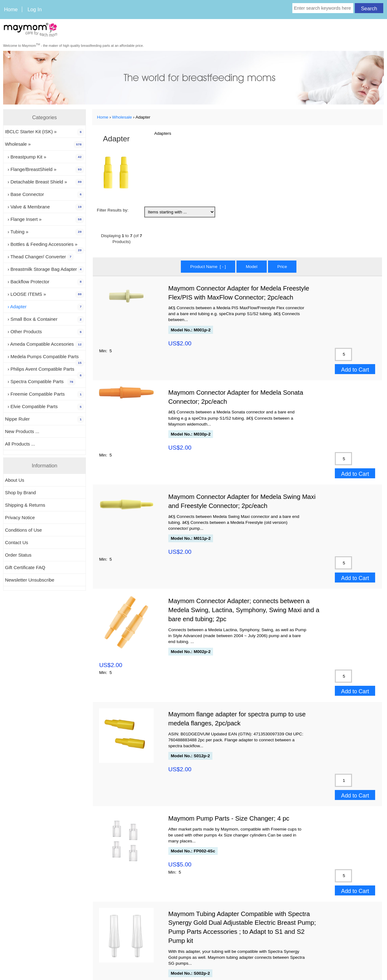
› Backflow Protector (45, 282)
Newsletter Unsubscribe (30, 580)
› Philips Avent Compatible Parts (45, 371)
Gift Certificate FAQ (25, 567)
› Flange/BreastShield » (45, 170)
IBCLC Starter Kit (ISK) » (45, 132)
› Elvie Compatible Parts (45, 407)
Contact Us (17, 542)
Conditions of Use (23, 530)
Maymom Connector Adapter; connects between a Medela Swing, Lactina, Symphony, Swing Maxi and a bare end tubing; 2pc (244, 610)
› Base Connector (45, 195)
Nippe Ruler (45, 419)
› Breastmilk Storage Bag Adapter (45, 270)
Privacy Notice (20, 517)
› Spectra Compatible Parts (40, 382)
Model (252, 267)
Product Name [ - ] (208, 267)
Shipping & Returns (25, 505)
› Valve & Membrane (45, 207)
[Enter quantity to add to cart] (343, 354)
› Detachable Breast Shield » (45, 182)
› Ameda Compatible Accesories (45, 344)
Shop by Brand (20, 492)
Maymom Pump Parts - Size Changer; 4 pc (229, 818)
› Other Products (45, 332)
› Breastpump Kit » (45, 157)
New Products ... (22, 431)
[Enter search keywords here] (323, 8)
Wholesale (122, 117)
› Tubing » (45, 232)
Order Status (18, 555)
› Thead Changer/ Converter (39, 257)
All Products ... (20, 444)
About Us (15, 480)
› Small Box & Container (45, 319)
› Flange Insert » (45, 220)
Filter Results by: (113, 210)
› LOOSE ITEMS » (45, 295)
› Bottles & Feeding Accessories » (45, 246)
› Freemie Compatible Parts (45, 394)
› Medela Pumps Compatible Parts (45, 358)
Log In (35, 9)
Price (282, 267)
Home (11, 9)
